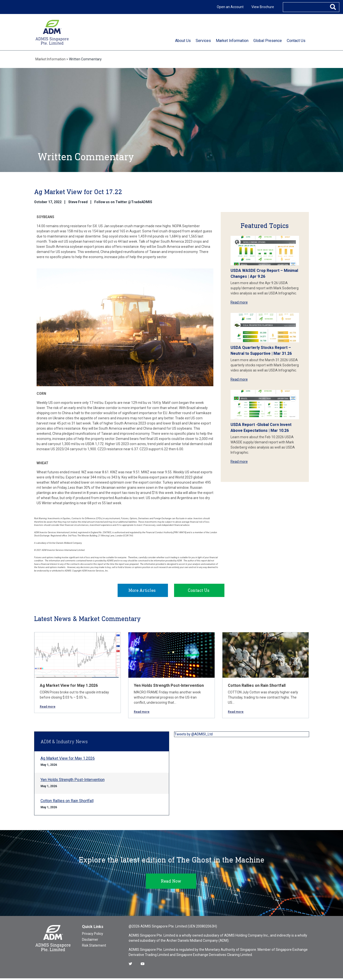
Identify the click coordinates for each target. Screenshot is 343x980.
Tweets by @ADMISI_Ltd (193, 736)
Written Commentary (85, 59)
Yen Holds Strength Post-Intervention (169, 687)
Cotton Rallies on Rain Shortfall (257, 687)
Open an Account (230, 7)
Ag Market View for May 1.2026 (69, 687)
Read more (239, 302)
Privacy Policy (93, 935)
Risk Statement (94, 947)
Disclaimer (90, 941)
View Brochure (263, 7)
